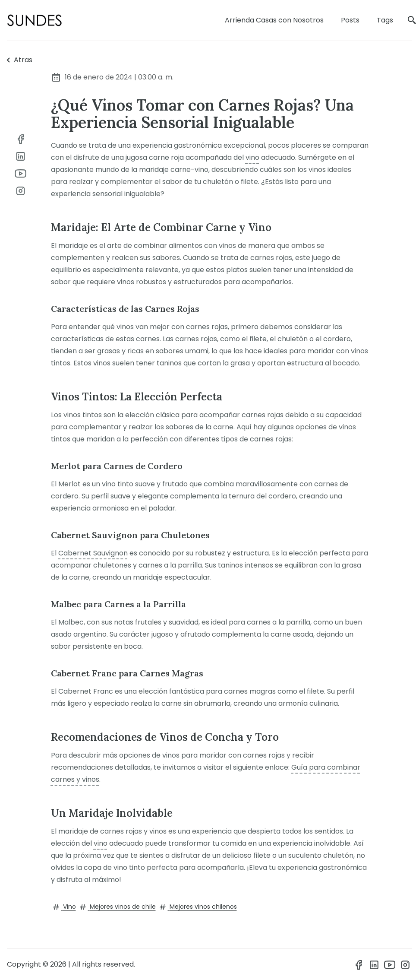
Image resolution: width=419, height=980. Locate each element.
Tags (385, 20)
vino (252, 157)
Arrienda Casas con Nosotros (274, 20)
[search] (412, 21)
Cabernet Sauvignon (93, 553)
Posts (350, 20)
